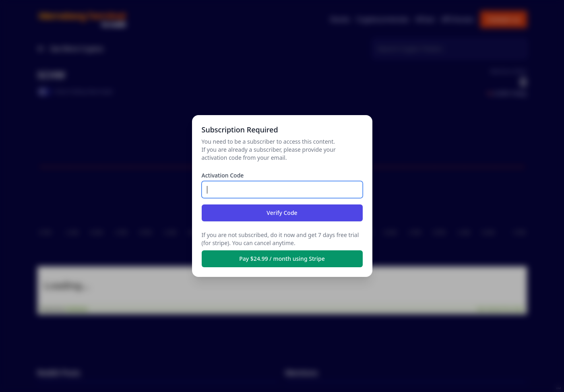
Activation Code (223, 175)
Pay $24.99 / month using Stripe (282, 259)
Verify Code (282, 213)
